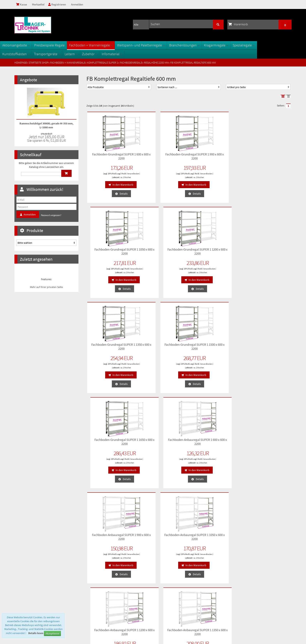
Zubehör (104, 54)
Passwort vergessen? (51, 215)
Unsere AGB (23, 567)
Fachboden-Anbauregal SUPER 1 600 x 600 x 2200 (267, 251)
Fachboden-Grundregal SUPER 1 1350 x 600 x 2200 (110, 251)
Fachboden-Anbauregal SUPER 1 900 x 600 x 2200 (110, 346)
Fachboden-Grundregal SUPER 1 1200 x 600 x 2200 (267, 156)
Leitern (85, 54)
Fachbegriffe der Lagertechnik (104, 574)
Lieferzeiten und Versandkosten (34, 580)
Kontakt (21, 586)
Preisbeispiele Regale (64, 45)
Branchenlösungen (199, 45)
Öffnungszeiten (96, 586)
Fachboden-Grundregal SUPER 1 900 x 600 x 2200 (162, 156)
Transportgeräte (61, 54)
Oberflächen (94, 580)
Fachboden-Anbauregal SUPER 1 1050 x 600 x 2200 (162, 346)
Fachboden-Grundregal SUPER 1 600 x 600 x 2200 (110, 156)
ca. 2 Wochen (114, 176)
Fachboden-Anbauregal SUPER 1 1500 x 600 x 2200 (110, 441)
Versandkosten (122, 173)
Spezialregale (258, 45)
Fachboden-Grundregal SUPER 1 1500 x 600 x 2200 (162, 251)
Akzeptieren (52, 633)
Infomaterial (126, 54)
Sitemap (92, 567)
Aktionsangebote (30, 45)
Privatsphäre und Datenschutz (33, 574)
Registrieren (60, 4)
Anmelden (80, 4)
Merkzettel (39, 4)
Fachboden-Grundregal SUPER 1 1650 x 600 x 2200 (215, 251)
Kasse (22, 4)
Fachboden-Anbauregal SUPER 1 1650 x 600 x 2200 (162, 441)
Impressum (23, 592)
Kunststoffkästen (30, 54)
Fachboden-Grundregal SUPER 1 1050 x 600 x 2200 (215, 156)
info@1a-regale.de (280, 610)
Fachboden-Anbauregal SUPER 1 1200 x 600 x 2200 (215, 346)
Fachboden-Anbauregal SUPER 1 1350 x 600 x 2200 (267, 346)
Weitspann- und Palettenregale (155, 45)
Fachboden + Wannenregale (105, 45)
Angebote (28, 80)
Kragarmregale (230, 45)
